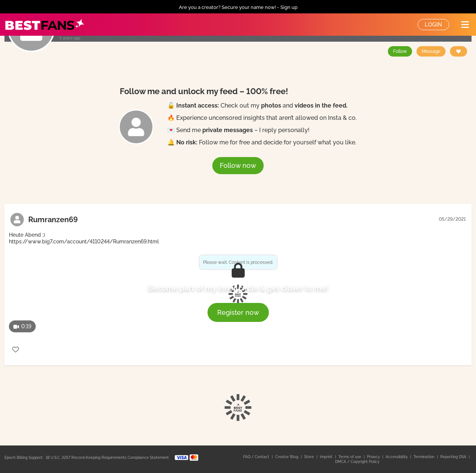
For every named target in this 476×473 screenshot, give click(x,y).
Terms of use (350, 457)
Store (310, 457)
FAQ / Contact (257, 457)
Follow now (238, 165)
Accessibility (397, 457)
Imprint (327, 457)
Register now (238, 312)
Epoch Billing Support (24, 458)
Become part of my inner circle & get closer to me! (238, 288)
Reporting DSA (454, 457)
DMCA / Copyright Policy (357, 462)
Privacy (374, 457)
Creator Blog (287, 457)
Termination (424, 457)
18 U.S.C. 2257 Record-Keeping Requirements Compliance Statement (107, 458)
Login (433, 25)
